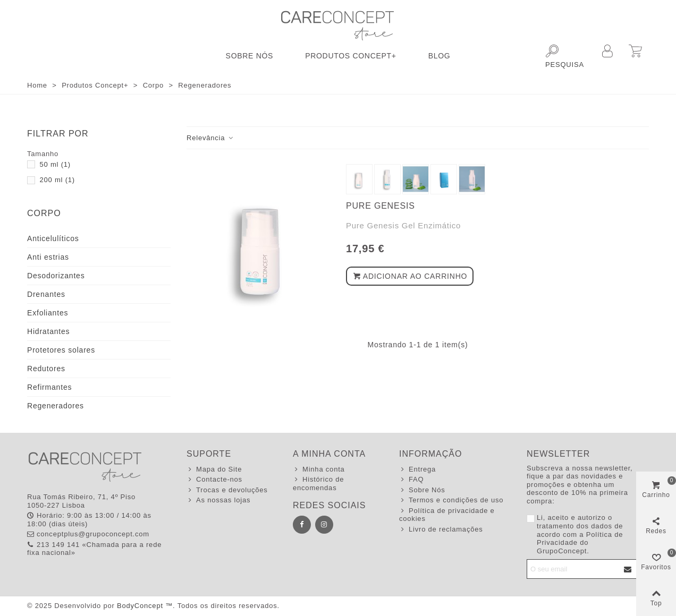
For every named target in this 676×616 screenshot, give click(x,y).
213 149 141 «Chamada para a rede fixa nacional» (94, 549)
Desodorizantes (56, 276)
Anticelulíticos (53, 238)
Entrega (417, 469)
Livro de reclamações (441, 529)
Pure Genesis (381, 206)
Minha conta (319, 469)
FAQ (411, 480)
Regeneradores (56, 406)
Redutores (46, 369)
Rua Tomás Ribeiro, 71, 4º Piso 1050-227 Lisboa (81, 501)
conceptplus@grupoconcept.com (88, 534)
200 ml (57, 180)
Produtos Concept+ (351, 56)
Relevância (210, 138)
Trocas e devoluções (227, 490)
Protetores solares (61, 350)
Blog (440, 56)
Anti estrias (48, 257)
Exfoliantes (48, 313)
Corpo (44, 213)
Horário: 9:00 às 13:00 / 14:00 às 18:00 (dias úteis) (89, 520)
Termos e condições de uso (451, 500)
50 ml (55, 164)
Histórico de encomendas (318, 484)
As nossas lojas (218, 500)
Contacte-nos (214, 480)
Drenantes (46, 294)
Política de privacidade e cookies (447, 515)
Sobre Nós (250, 56)
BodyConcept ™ (145, 606)
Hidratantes (48, 331)
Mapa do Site (214, 469)
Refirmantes (49, 387)
